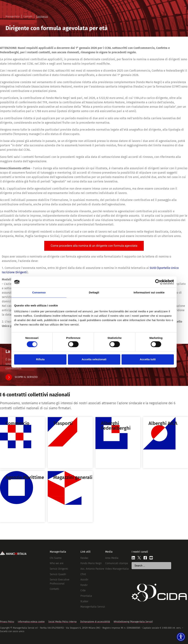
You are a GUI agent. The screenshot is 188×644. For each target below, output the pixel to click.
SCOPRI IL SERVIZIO (26, 377)
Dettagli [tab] (94, 292)
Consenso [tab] (39, 292)
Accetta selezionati (94, 359)
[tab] (94, 246)
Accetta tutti (148, 359)
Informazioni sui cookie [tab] (149, 292)
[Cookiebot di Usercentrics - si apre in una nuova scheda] (158, 282)
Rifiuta (40, 359)
